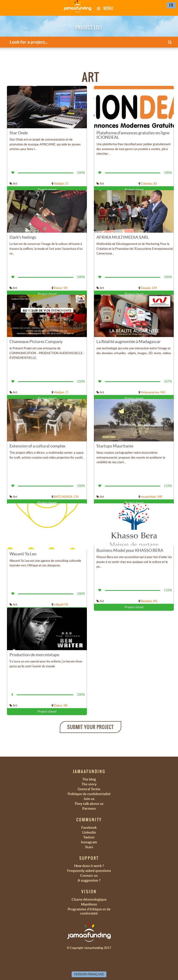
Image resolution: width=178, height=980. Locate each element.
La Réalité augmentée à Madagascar (129, 342)
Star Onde (19, 133)
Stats (89, 847)
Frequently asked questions (89, 871)
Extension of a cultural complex (37, 446)
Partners (89, 808)
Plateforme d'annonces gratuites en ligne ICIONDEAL (133, 135)
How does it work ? (89, 866)
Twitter (89, 837)
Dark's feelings (23, 237)
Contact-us (89, 876)
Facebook (89, 827)
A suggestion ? (89, 880)
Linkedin (89, 832)
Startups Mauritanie (115, 446)
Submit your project (91, 727)
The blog (89, 779)
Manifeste (89, 904)
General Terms (89, 789)
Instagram (89, 842)
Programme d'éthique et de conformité (89, 911)
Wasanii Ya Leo (23, 554)
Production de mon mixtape (34, 655)
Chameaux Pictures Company (36, 342)
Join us (89, 799)
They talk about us (89, 804)
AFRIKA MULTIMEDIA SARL (123, 237)
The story (89, 784)
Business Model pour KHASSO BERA (130, 550)
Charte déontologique (89, 899)
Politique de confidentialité (89, 794)
